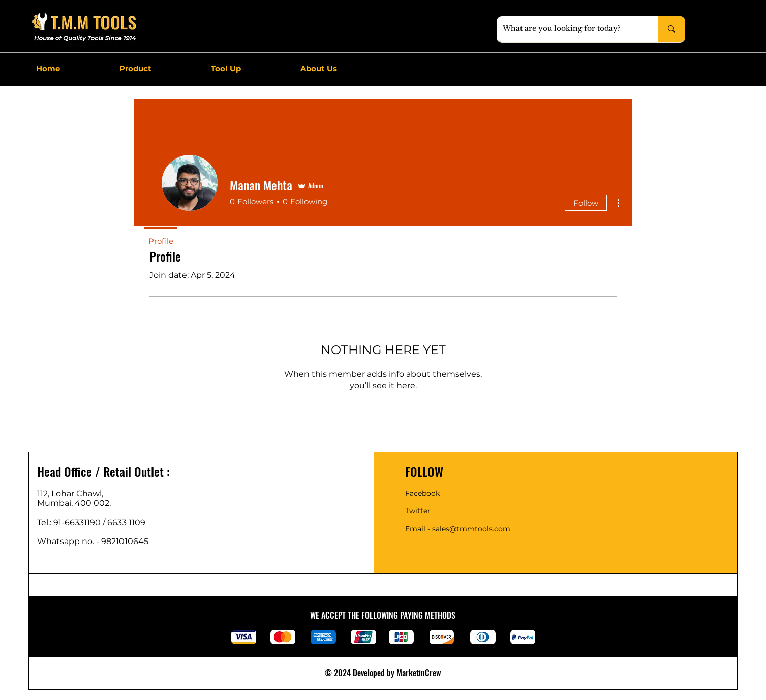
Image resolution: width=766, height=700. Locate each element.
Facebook (422, 493)
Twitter (418, 511)
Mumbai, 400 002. (74, 503)
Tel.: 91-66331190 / (72, 522)
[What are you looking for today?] (570, 29)
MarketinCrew (419, 673)
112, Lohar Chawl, (70, 494)
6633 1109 (128, 522)
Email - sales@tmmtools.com (458, 529)
